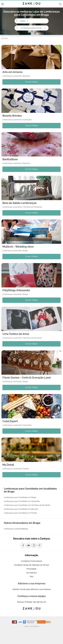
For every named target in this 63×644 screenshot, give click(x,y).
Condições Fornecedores (32, 561)
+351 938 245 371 (39, 602)
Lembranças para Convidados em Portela (20, 513)
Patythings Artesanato (16, 290)
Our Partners (32, 573)
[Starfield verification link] (30, 622)
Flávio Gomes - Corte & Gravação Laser (27, 378)
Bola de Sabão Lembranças (19, 203)
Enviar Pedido (32, 82)
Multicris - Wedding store (18, 247)
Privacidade (31, 569)
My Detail (8, 465)
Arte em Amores (13, 72)
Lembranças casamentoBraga (16, 529)
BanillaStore (10, 159)
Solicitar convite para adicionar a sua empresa (32, 589)
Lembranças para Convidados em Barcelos (21, 509)
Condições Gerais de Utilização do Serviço (31, 565)
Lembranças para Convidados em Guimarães (22, 501)
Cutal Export (10, 421)
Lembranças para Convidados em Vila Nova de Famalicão (27, 505)
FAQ (31, 577)
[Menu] (3, 4)
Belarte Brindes (12, 116)
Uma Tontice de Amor (16, 334)
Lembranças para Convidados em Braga (20, 497)
